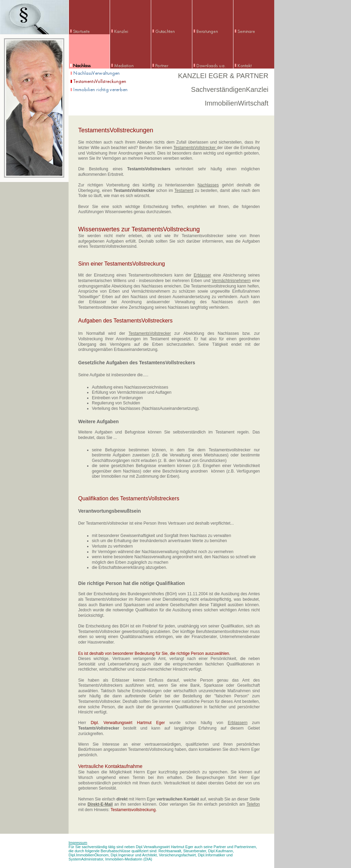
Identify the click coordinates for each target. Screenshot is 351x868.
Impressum (78, 843)
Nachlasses (208, 185)
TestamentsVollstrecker (195, 148)
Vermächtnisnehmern (231, 281)
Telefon (253, 804)
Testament (184, 191)
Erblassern (238, 723)
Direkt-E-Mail (100, 804)
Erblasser (202, 275)
